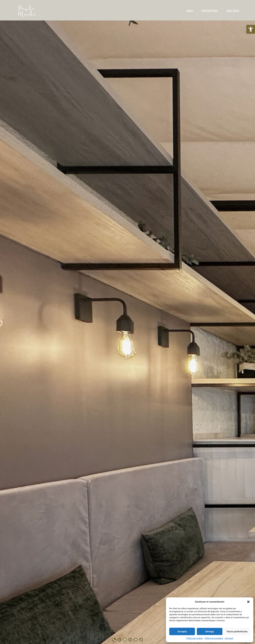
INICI (190, 11)
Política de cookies (195, 638)
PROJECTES (210, 11)
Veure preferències (237, 632)
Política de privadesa (214, 638)
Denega (210, 632)
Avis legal (229, 638)
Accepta (182, 632)
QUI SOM (233, 11)
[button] (251, 29)
